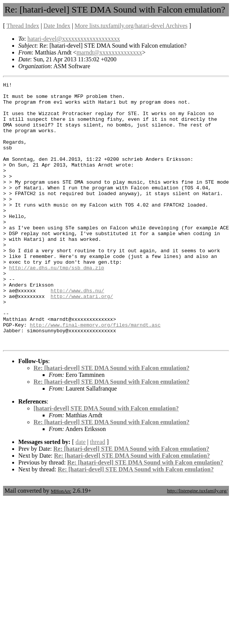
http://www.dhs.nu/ (77, 333)
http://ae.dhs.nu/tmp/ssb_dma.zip (57, 305)
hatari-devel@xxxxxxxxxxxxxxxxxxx (74, 39)
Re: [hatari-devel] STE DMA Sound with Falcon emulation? (111, 421)
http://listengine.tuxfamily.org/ (197, 543)
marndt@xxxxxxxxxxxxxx (109, 52)
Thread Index (23, 26)
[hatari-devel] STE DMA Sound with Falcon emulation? (106, 461)
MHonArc (61, 544)
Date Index (57, 26)
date (81, 494)
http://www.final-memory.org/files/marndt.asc (95, 374)
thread (98, 494)
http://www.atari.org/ (82, 340)
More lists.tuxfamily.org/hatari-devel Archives (131, 26)
